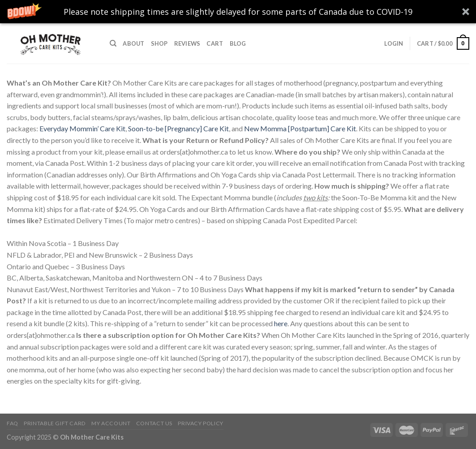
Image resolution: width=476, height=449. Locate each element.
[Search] (113, 43)
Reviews (187, 43)
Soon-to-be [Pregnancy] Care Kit (178, 128)
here (281, 323)
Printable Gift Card (55, 423)
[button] (238, 12)
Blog (238, 43)
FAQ (13, 423)
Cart (215, 43)
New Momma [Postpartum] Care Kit (300, 128)
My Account (111, 423)
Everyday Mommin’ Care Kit (82, 128)
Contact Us (154, 423)
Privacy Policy (201, 423)
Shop (159, 43)
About (133, 43)
